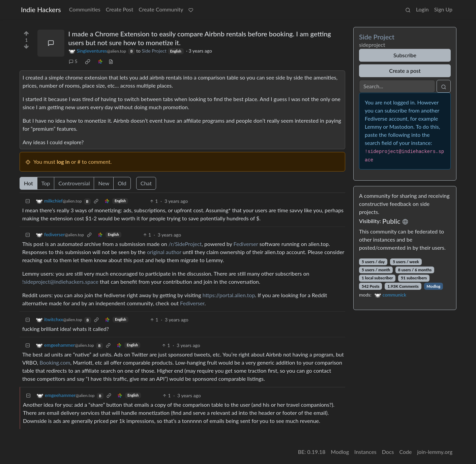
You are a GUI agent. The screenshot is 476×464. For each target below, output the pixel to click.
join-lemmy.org (435, 452)
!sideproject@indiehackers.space (60, 282)
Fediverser (246, 244)
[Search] (397, 86)
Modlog (433, 286)
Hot (28, 183)
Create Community (161, 9)
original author (164, 252)
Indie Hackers (41, 9)
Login (422, 9)
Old (122, 183)
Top (46, 183)
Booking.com (55, 362)
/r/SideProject (185, 244)
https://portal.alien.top (229, 295)
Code (406, 452)
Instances (365, 452)
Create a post (405, 71)
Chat (146, 183)
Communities (85, 9)
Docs (388, 452)
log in (63, 162)
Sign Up (443, 9)
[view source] (111, 61)
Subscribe (405, 55)
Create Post (120, 9)
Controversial (74, 183)
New (104, 183)
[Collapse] (28, 201)
